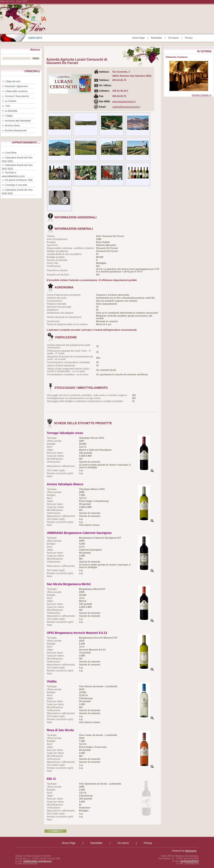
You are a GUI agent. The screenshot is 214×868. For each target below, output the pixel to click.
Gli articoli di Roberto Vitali (19, 180)
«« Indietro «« (55, 831)
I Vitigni (9, 116)
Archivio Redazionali (16, 130)
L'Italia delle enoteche (16, 91)
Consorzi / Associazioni (17, 96)
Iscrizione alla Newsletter (18, 121)
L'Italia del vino (13, 81)
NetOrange (191, 851)
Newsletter (156, 38)
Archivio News (12, 126)
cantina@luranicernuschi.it (126, 107)
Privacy (189, 38)
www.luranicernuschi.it (124, 101)
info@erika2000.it (189, 861)
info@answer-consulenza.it (37, 861)
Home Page (138, 38)
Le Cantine (11, 101)
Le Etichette (11, 111)
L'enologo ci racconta (16, 185)
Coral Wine (11, 153)
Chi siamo (173, 38)
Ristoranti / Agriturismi (16, 86)
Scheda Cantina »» (202, 95)
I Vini (7, 106)
